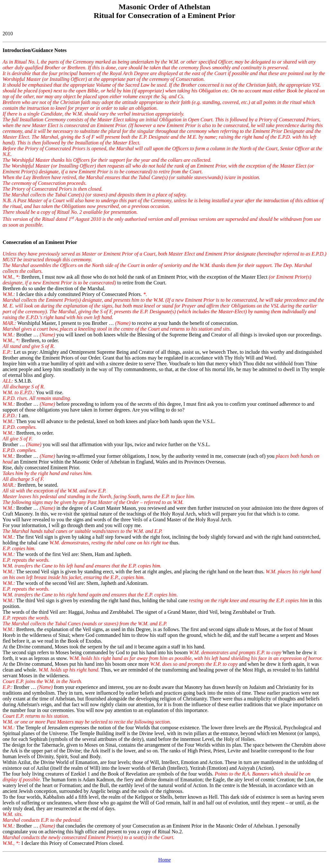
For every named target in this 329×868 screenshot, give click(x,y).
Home (164, 860)
